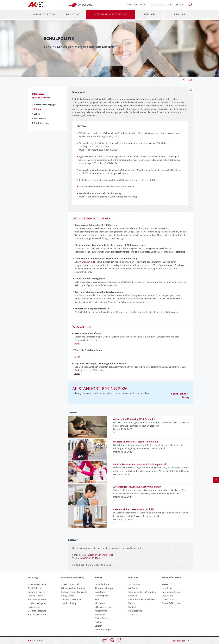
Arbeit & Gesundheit (38, 584)
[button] (190, 4)
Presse (181, 5)
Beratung (73, 15)
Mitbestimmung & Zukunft (74, 592)
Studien (98, 626)
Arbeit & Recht (35, 588)
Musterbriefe (101, 611)
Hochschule (40, 118)
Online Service (102, 618)
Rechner (99, 622)
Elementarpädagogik (45, 105)
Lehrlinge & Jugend (37, 603)
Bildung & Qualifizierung (73, 588)
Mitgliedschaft (135, 611)
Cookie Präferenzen (171, 603)
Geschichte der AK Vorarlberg (142, 592)
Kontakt (132, 5)
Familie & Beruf (35, 596)
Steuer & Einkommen (38, 614)
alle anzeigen (179, 641)
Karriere (132, 603)
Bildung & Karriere (37, 592)
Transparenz (134, 614)
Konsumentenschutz (38, 599)
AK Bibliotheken (102, 584)
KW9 (97, 599)
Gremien (133, 596)
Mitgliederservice (161, 5)
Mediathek (100, 603)
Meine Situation (44, 15)
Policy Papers (68, 596)
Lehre (37, 114)
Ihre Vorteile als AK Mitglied (141, 599)
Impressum (167, 596)
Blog (143, 5)
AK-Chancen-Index (87, 262)
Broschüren (100, 592)
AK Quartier (134, 588)
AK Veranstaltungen (104, 588)
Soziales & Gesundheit (72, 599)
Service (149, 15)
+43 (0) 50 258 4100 (90, 558)
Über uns (178, 15)
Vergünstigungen (103, 629)
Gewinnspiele (101, 596)
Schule (37, 109)
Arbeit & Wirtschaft (70, 584)
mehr (77, 343)
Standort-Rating (69, 603)
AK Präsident (134, 584)
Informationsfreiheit (172, 592)
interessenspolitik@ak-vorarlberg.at (96, 555)
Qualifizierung (41, 123)
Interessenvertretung (110, 15)
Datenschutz (168, 599)
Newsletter (100, 614)
